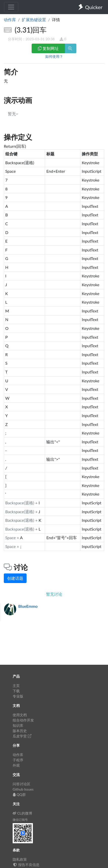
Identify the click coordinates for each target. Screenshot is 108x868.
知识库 (18, 725)
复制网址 (48, 48)
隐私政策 (20, 859)
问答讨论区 (21, 784)
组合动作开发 (23, 720)
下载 (16, 691)
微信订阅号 (20, 820)
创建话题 (15, 578)
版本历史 (20, 731)
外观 (16, 765)
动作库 (10, 20)
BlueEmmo (28, 606)
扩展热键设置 (34, 20)
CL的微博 (22, 813)
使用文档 (20, 715)
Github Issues (23, 789)
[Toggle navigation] (11, 7)
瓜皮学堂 (22, 736)
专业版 (18, 696)
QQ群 (19, 794)
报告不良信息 (26, 865)
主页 (16, 686)
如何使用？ (54, 56)
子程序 (18, 760)
